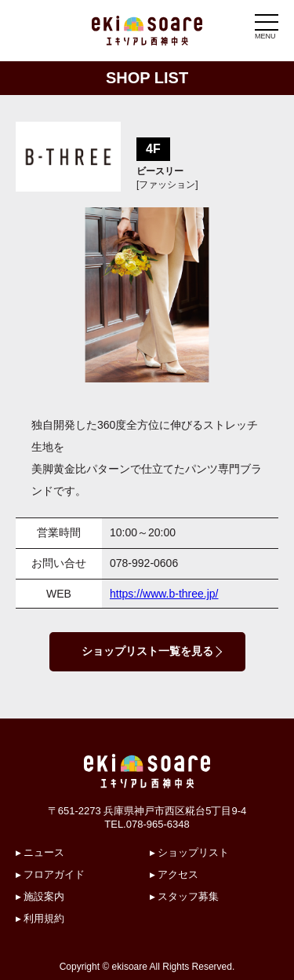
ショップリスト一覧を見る (147, 651)
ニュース (44, 852)
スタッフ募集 (188, 896)
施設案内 (44, 896)
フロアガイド (54, 874)
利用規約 (44, 918)
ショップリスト (193, 852)
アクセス (178, 874)
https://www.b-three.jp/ (164, 594)
